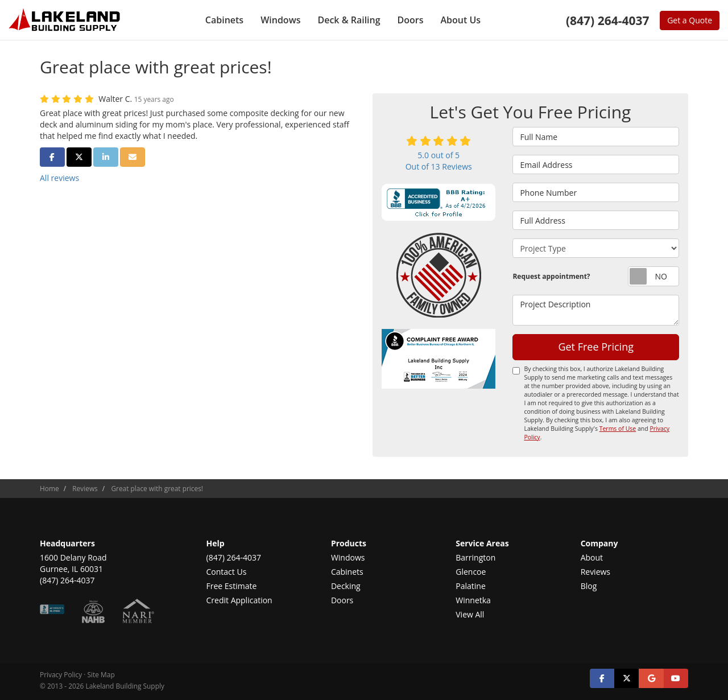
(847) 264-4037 (234, 557)
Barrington (475, 557)
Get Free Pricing (596, 347)
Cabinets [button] (224, 20)
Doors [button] (411, 20)
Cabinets (347, 572)
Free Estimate (232, 586)
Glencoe (471, 572)
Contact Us (227, 572)
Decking (346, 586)
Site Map (101, 674)
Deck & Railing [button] (349, 20)
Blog (589, 586)
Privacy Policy (61, 674)
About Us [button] (461, 20)
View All (470, 614)
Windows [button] (280, 20)
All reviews (59, 178)
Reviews (595, 572)
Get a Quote (690, 20)
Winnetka (473, 600)
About (592, 557)
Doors (342, 600)
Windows (348, 557)
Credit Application (239, 600)
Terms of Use (618, 429)
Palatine (471, 586)
